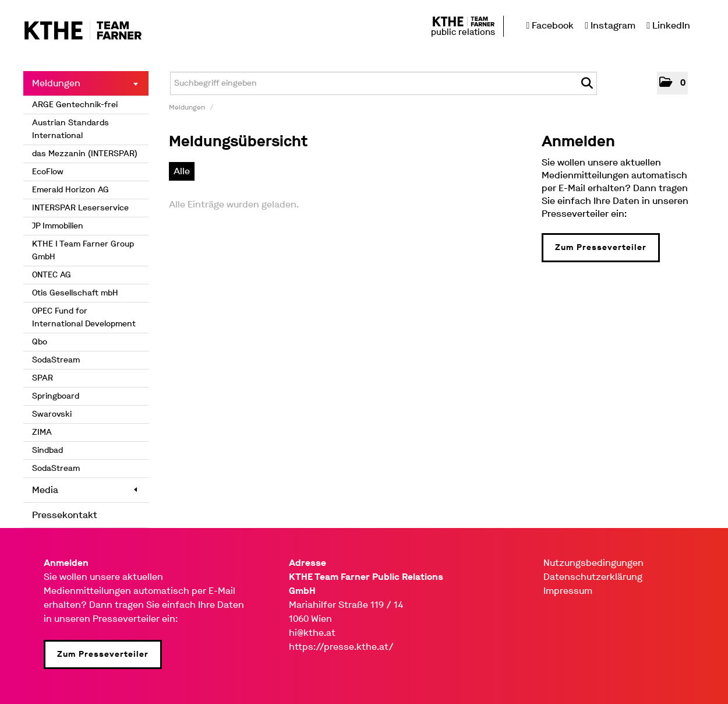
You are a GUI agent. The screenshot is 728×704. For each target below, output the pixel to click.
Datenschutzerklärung (593, 577)
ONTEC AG (52, 275)
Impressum (568, 591)
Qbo (40, 342)
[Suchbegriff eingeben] (384, 83)
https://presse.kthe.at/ (341, 647)
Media (84, 490)
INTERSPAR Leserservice (80, 208)
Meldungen (85, 83)
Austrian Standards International (70, 129)
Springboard (56, 396)
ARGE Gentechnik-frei (75, 105)
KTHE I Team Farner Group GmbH (83, 250)
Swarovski (52, 414)
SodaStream (56, 360)
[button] (672, 83)
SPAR (43, 378)
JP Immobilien (58, 226)
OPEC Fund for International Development (84, 317)
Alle (182, 171)
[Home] (83, 31)
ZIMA (42, 432)
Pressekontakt (65, 515)
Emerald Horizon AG (70, 190)
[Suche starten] (587, 83)
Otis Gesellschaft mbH (75, 293)
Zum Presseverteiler (601, 247)
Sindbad (47, 450)
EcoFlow (48, 172)
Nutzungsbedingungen (593, 563)
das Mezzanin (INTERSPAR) (85, 154)
